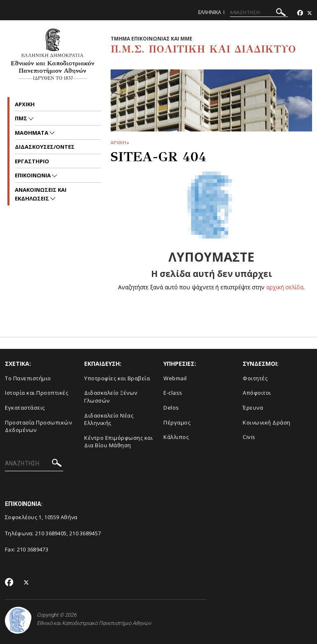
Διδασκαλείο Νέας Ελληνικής (109, 419)
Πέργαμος (177, 422)
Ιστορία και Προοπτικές (37, 393)
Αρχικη (25, 104)
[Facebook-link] (300, 13)
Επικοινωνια (33, 175)
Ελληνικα (210, 12)
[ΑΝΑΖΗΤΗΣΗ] (259, 12)
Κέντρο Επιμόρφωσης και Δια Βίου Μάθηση (118, 442)
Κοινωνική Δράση (267, 422)
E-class (173, 393)
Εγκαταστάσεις (25, 408)
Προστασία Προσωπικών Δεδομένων (38, 426)
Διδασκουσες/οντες (45, 147)
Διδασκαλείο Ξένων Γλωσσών (111, 397)
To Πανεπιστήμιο (28, 378)
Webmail (175, 378)
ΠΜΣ (22, 118)
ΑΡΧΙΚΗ (118, 142)
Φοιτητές (255, 378)
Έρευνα (253, 408)
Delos (171, 408)
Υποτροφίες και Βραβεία (117, 378)
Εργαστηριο (32, 161)
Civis (249, 437)
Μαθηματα (32, 133)
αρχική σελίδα (285, 287)
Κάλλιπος (176, 437)
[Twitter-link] (310, 13)
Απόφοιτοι (257, 393)
